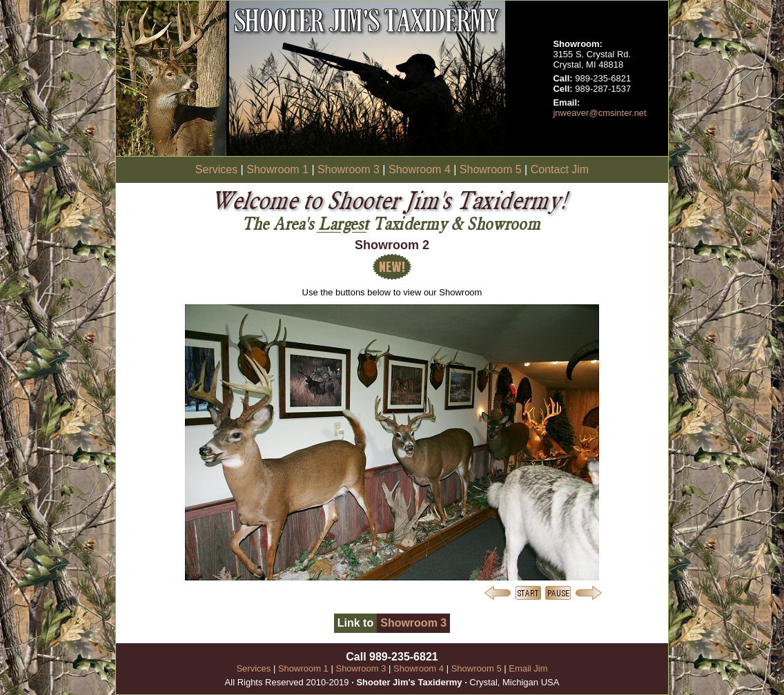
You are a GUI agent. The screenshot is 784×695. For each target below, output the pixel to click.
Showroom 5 (491, 169)
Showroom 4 (420, 169)
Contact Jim (560, 169)
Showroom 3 (349, 169)
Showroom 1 (277, 169)
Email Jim (528, 668)
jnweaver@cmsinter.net (599, 113)
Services (216, 169)
